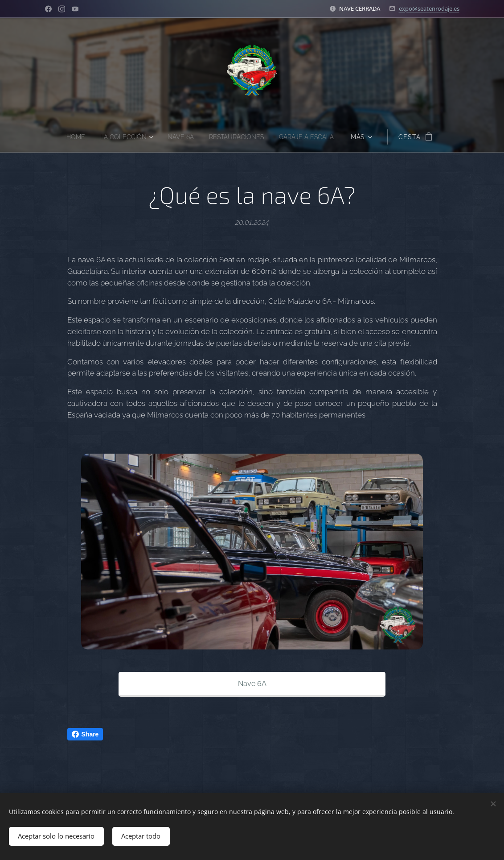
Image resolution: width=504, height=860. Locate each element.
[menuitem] (70, 137)
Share (85, 734)
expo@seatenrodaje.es (429, 8)
